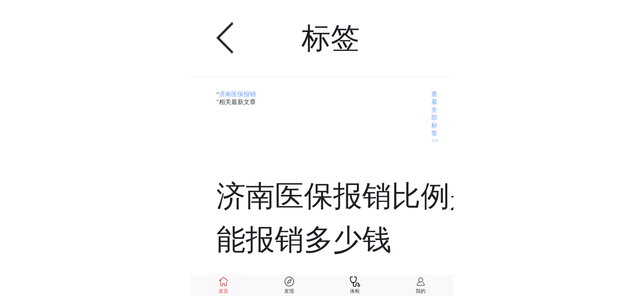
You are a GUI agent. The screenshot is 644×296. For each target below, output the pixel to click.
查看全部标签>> (435, 117)
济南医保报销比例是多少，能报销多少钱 (391, 218)
